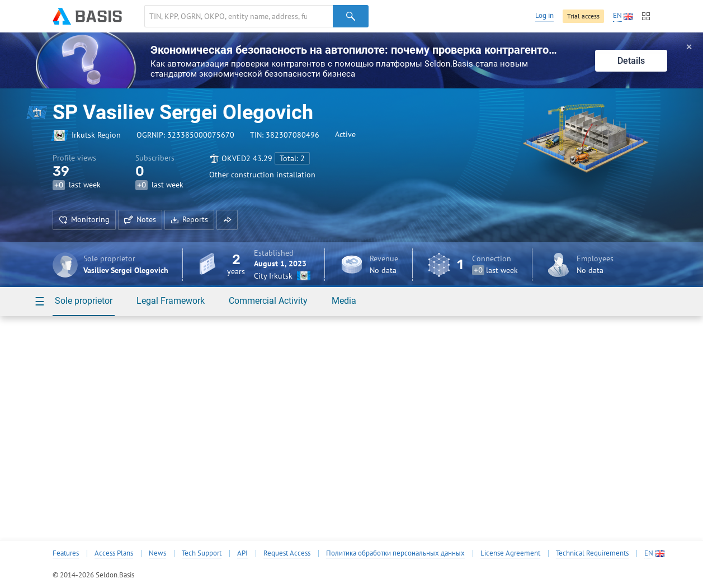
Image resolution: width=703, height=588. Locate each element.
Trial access (583, 16)
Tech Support (202, 553)
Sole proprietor (84, 301)
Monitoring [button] (84, 219)
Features (66, 553)
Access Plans (114, 553)
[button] (227, 220)
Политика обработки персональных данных (395, 553)
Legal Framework (171, 301)
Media (344, 301)
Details (631, 61)
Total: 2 (292, 158)
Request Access (287, 553)
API (242, 553)
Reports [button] (189, 219)
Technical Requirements (592, 553)
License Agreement (510, 553)
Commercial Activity (268, 301)
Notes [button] (140, 219)
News (157, 553)
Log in (544, 15)
